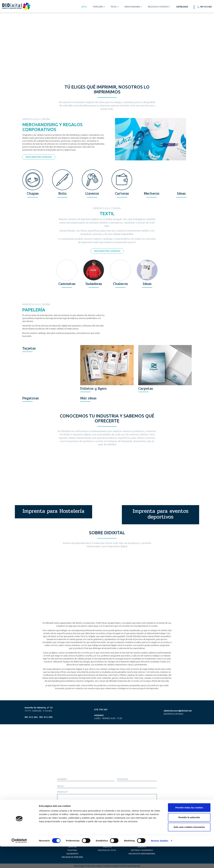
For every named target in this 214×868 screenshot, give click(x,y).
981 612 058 (46, 717)
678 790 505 (101, 709)
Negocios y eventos (159, 7)
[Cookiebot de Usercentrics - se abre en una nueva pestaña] (19, 862)
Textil (115, 7)
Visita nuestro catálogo (39, 157)
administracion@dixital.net (178, 711)
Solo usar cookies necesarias (189, 848)
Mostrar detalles (160, 862)
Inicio (84, 7)
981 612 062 (206, 7)
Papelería (99, 7)
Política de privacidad (147, 812)
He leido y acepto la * (139, 812)
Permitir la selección (189, 839)
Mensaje (63, 792)
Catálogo (182, 7)
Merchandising (133, 7)
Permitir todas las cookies (189, 829)
